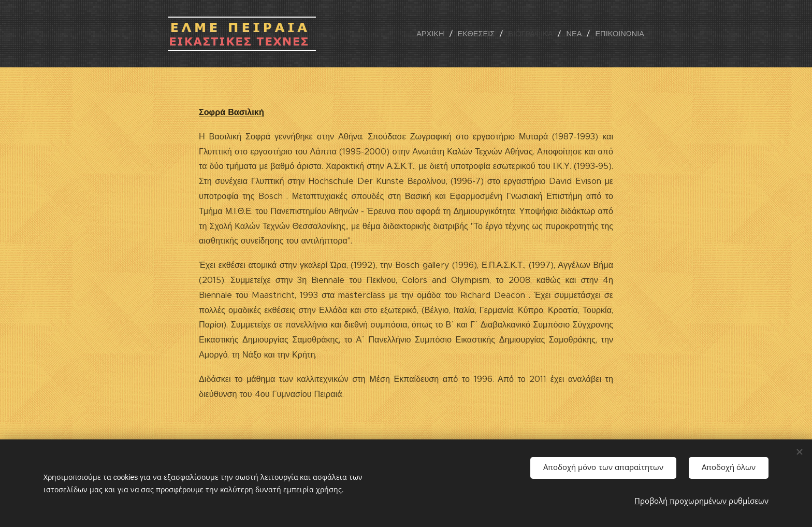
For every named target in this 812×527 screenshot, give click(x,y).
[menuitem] (439, 34)
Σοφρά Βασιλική (231, 112)
